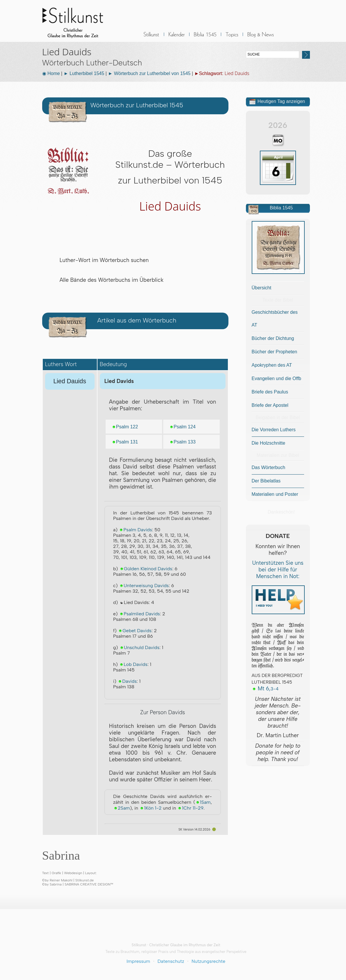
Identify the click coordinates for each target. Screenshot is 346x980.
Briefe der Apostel (270, 405)
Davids (127, 681)
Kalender (177, 38)
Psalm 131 (125, 442)
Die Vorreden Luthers (274, 430)
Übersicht (262, 288)
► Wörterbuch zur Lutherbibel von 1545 (149, 73)
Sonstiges (232, 38)
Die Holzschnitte (269, 443)
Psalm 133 (182, 442)
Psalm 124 (182, 427)
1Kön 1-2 (150, 808)
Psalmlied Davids (140, 614)
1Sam (203, 802)
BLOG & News (261, 38)
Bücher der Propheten (275, 352)
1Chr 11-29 (190, 808)
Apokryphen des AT (272, 365)
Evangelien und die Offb (277, 378)
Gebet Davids (135, 631)
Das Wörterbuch (269, 467)
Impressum (138, 961)
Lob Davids (133, 664)
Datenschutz (171, 961)
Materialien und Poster (275, 494)
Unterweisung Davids (144, 586)
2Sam (122, 808)
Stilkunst (77, 21)
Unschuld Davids (139, 647)
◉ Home (51, 73)
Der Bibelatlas (266, 481)
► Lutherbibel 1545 (84, 73)
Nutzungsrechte (208, 961)
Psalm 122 (125, 427)
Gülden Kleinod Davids (146, 569)
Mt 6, (265, 688)
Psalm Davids (135, 530)
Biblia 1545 (205, 38)
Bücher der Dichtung (273, 338)
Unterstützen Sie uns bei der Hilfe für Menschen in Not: (278, 570)
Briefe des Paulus (270, 392)
